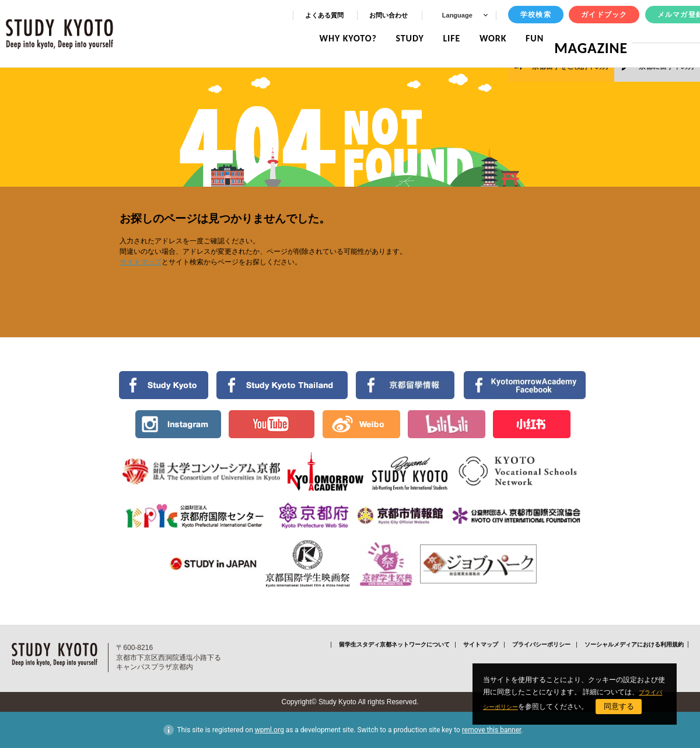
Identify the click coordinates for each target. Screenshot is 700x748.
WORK (502, 38)
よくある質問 (324, 15)
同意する (633, 706)
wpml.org (269, 730)
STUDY (419, 38)
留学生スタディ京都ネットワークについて (394, 644)
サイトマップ (141, 262)
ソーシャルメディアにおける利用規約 (634, 644)
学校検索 (536, 15)
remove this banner (492, 730)
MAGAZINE (595, 38)
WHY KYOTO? (357, 38)
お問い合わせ (388, 15)
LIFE (461, 38)
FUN (544, 38)
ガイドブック (604, 15)
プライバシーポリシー (541, 644)
